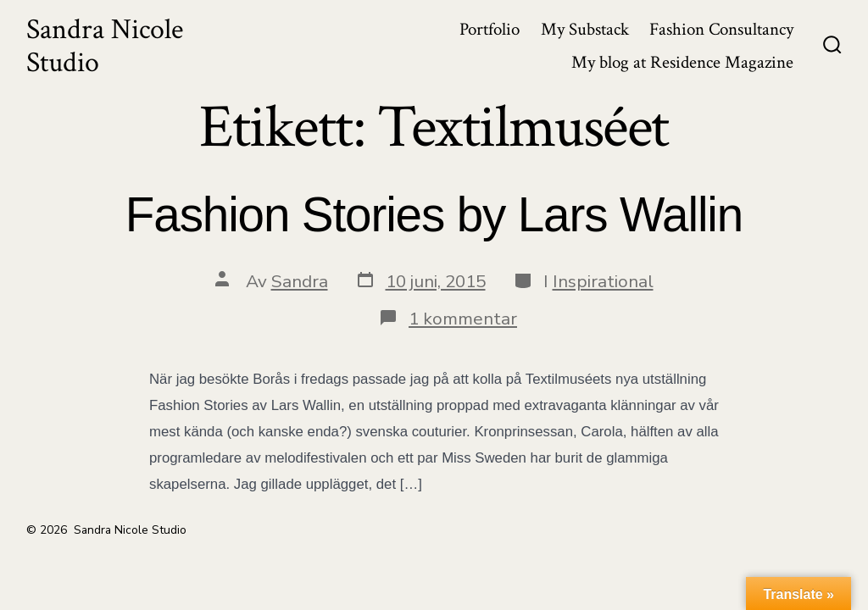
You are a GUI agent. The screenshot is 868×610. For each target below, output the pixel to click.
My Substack (585, 29)
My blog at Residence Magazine (682, 62)
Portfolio (490, 29)
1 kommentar (463, 319)
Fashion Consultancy (721, 29)
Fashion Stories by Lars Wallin (434, 215)
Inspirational (603, 281)
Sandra (300, 281)
